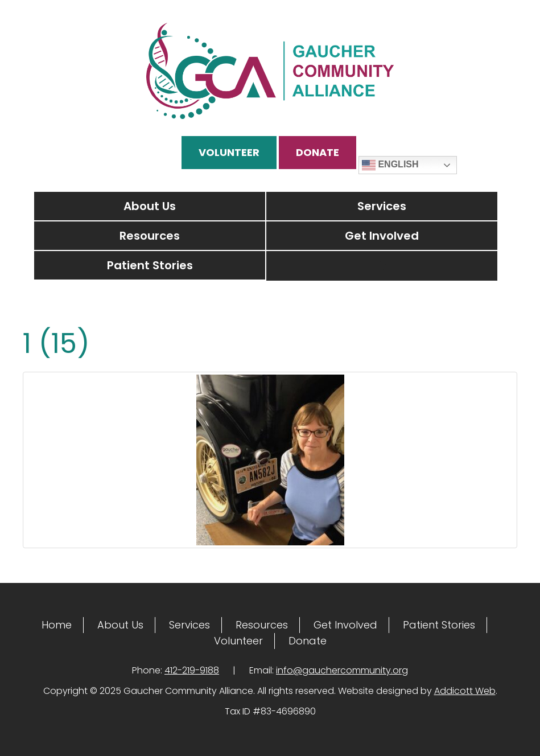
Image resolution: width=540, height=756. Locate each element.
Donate (318, 152)
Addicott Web (465, 691)
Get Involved (382, 236)
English (390, 165)
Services (382, 206)
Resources (150, 236)
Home (57, 625)
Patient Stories (150, 265)
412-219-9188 (192, 670)
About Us (150, 206)
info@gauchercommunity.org (342, 670)
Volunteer (229, 152)
